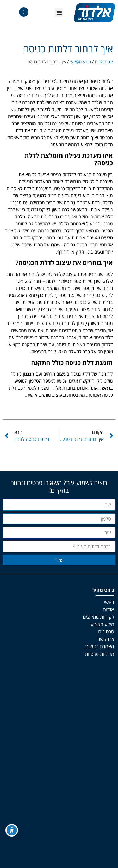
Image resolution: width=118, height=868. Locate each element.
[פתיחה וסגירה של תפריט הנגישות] (12, 830)
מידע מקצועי (80, 62)
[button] (59, 13)
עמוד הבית (104, 62)
